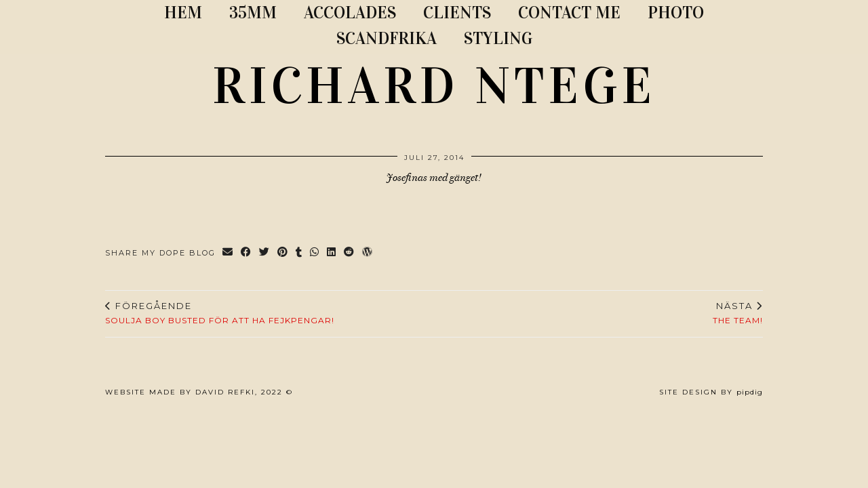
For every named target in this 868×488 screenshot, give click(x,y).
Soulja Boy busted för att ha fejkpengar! (220, 313)
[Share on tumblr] (299, 253)
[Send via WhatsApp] (315, 253)
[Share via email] (228, 253)
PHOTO (676, 13)
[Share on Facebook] (246, 253)
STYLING (498, 38)
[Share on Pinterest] (283, 253)
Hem (183, 13)
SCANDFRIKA (387, 38)
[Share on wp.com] (368, 253)
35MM (253, 13)
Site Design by (711, 392)
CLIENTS (457, 13)
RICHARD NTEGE (434, 86)
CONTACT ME (569, 13)
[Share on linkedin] (332, 253)
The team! (738, 313)
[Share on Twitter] (265, 253)
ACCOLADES (350, 13)
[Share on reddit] (350, 253)
